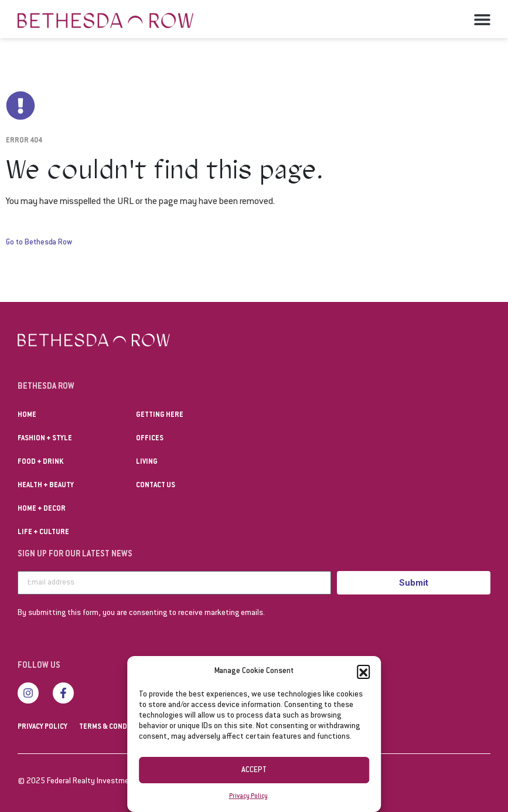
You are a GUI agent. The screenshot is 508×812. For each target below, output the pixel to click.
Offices (150, 439)
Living (147, 462)
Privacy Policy (248, 796)
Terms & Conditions (114, 727)
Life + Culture (43, 532)
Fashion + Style (45, 439)
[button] (363, 671)
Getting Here (160, 415)
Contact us (156, 485)
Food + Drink (40, 462)
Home (27, 415)
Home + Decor (42, 509)
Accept (254, 770)
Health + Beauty (46, 485)
